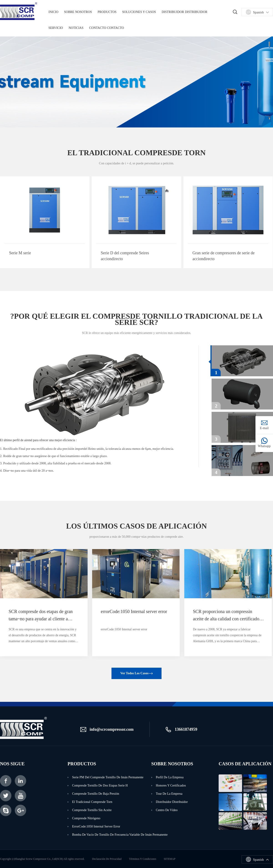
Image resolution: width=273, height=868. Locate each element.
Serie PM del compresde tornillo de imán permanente (108, 777)
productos (107, 12)
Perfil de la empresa (170, 777)
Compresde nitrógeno (86, 818)
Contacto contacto (107, 28)
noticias (76, 28)
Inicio (53, 12)
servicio (56, 28)
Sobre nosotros (78, 12)
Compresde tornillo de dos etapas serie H (100, 785)
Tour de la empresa (169, 794)
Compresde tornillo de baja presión (96, 794)
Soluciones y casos (139, 12)
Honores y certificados (171, 785)
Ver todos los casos (134, 673)
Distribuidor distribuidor (184, 12)
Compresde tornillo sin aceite (92, 810)
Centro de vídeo (167, 810)
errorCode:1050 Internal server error (96, 826)
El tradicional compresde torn (92, 802)
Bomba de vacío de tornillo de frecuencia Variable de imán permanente (112, 835)
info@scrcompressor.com (112, 729)
